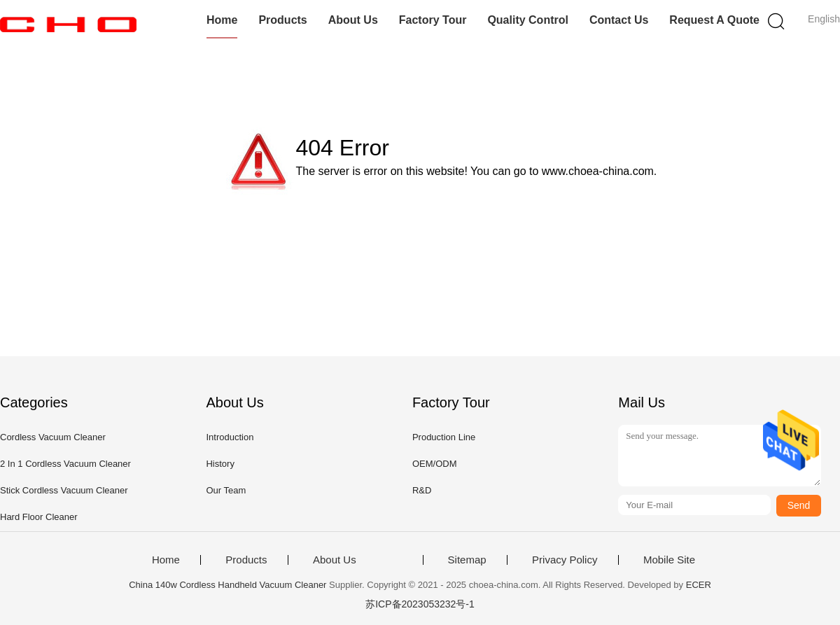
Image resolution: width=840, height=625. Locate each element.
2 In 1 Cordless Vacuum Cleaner (65, 464)
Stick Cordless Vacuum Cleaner (64, 490)
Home (222, 20)
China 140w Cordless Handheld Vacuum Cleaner (227, 585)
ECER (699, 585)
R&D (422, 490)
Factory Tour (433, 20)
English (824, 19)
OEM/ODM (435, 464)
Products (282, 20)
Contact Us (619, 20)
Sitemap (467, 560)
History (220, 464)
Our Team (226, 490)
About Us (353, 20)
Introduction (230, 437)
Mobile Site (669, 560)
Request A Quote (714, 20)
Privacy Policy (565, 560)
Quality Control (528, 20)
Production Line (444, 437)
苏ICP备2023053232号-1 (420, 604)
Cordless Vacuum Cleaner (53, 437)
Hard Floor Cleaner (39, 517)
